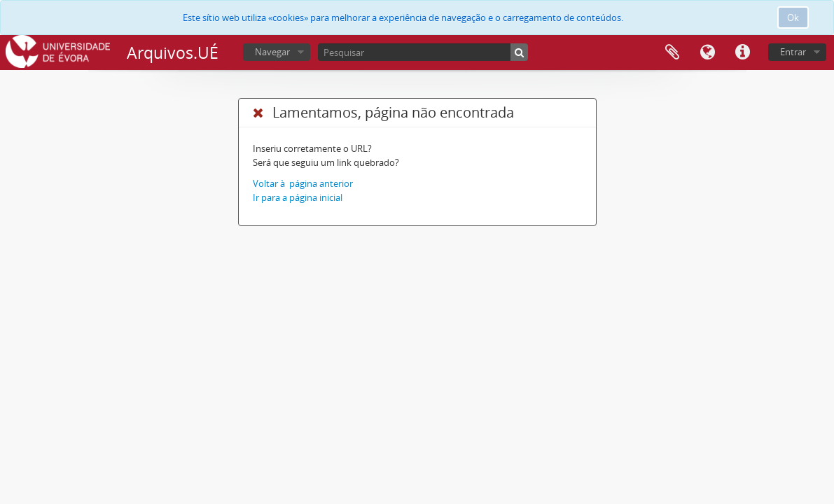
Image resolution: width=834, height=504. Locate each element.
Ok (793, 17)
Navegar (272, 52)
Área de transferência (672, 52)
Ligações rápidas (742, 52)
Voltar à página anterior (303, 183)
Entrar (793, 52)
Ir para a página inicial (298, 197)
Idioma (707, 52)
